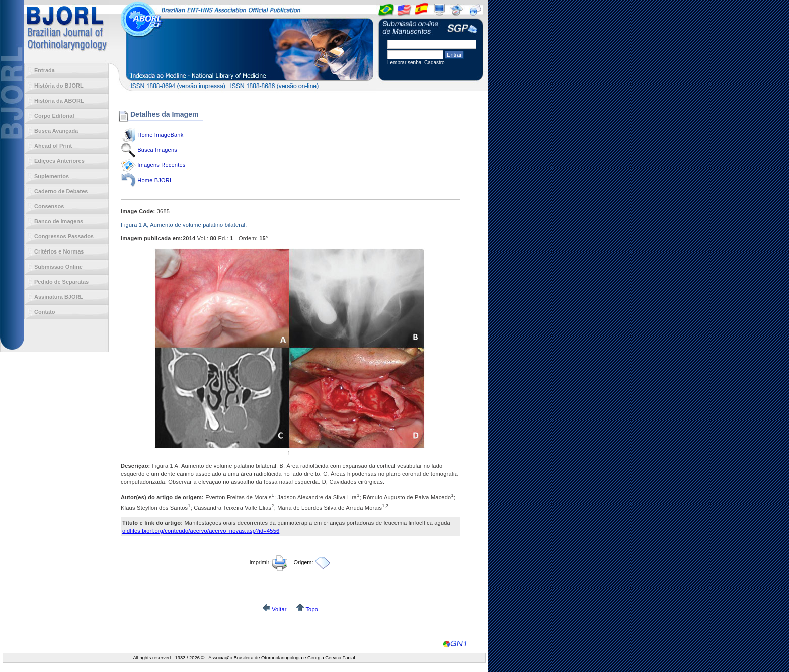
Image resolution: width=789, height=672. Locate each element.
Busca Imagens (157, 150)
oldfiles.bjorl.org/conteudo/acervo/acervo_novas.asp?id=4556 (201, 531)
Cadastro (435, 63)
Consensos (49, 206)
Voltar (279, 609)
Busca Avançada (56, 131)
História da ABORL (59, 101)
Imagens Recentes (161, 165)
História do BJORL (59, 86)
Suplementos (52, 176)
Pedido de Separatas (61, 282)
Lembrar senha (405, 63)
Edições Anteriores (59, 161)
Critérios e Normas (59, 251)
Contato (45, 312)
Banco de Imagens (59, 221)
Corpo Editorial (54, 116)
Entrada (45, 70)
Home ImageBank (160, 135)
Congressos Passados (64, 236)
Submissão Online (58, 267)
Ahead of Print (53, 146)
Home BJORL (155, 180)
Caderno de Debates (61, 191)
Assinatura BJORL (59, 297)
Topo (312, 609)
